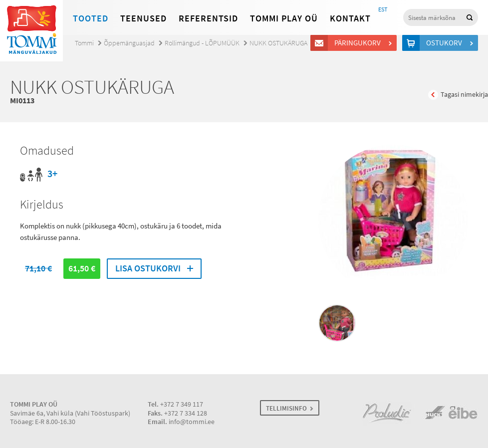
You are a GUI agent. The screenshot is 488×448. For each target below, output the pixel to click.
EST (383, 9)
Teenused (143, 18)
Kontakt (350, 18)
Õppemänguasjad (129, 43)
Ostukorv (446, 43)
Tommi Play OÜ (284, 18)
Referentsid (208, 18)
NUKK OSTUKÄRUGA (278, 43)
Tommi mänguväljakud (31, 31)
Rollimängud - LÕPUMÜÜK (202, 43)
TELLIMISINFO (286, 408)
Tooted (91, 18)
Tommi (84, 43)
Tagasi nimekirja (464, 95)
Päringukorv (359, 43)
